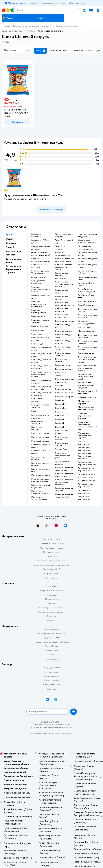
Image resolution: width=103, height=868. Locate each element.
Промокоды (52, 556)
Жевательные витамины (61, 360)
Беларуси (69, 733)
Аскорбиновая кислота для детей (86, 290)
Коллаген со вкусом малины (41, 446)
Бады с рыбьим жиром (38, 400)
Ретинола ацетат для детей (87, 278)
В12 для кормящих (86, 481)
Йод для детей (85, 327)
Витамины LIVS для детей (40, 242)
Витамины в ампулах (64, 321)
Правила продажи (51, 552)
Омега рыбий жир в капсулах (64, 235)
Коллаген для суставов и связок (40, 499)
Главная (6, 26)
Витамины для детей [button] (13, 260)
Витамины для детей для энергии (87, 392)
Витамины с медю (63, 365)
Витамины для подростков (61, 316)
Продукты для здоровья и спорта (31, 26)
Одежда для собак (51, 685)
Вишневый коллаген (41, 441)
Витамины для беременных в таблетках (85, 456)
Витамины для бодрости (61, 310)
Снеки (31, 31)
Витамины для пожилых (61, 298)
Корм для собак (52, 680)
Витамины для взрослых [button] (13, 253)
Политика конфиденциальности (51, 561)
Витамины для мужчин (61, 438)
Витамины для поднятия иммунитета (61, 276)
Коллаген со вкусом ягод (41, 470)
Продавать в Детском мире (52, 544)
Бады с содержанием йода (41, 355)
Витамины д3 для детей (86, 297)
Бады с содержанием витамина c (41, 367)
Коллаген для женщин (37, 428)
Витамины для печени (61, 292)
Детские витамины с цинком (88, 310)
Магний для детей (86, 331)
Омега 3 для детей (86, 305)
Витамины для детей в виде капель (64, 469)
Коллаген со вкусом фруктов (41, 458)
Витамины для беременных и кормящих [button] (13, 269)
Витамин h (60, 423)
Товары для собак (51, 676)
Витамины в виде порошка (63, 342)
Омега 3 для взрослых (60, 248)
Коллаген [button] (11, 243)
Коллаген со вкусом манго (41, 452)
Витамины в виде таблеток (63, 354)
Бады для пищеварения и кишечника (39, 304)
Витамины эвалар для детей (40, 266)
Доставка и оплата (51, 539)
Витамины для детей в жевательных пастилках (64, 482)
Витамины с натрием (64, 397)
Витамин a (59, 400)
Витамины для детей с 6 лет (87, 266)
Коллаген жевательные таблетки (37, 421)
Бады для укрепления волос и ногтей (41, 289)
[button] (39, 18)
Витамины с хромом (64, 379)
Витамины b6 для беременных (86, 470)
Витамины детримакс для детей (41, 260)
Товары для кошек (52, 668)
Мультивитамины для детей (63, 463)
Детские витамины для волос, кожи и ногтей (87, 360)
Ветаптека (51, 689)
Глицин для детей (86, 353)
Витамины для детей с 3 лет (87, 254)
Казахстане (57, 733)
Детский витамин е (87, 302)
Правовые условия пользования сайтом (51, 724)
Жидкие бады (38, 330)
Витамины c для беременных (85, 486)
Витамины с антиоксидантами (63, 254)
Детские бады (61, 449)
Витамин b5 (60, 404)
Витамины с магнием (64, 393)
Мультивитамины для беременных (86, 409)
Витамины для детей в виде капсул (64, 475)
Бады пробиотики (40, 326)
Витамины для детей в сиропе (64, 490)
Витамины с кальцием (60, 374)
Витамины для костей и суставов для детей (86, 385)
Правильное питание (66, 26)
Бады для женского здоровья (40, 321)
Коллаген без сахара (41, 475)
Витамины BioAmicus (36, 235)
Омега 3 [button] (10, 247)
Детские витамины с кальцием (88, 316)
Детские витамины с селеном (88, 342)
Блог (52, 655)
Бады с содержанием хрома (41, 349)
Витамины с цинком (64, 369)
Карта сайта (52, 578)
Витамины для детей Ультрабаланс (41, 272)
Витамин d (60, 416)
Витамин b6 (60, 408)
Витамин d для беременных (85, 492)
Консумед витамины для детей (41, 248)
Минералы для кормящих (85, 402)
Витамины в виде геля (63, 326)
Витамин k (59, 427)
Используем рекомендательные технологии (52, 727)
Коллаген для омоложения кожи (40, 492)
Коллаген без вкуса (40, 437)
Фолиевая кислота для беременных (87, 476)
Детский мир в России (40, 733)
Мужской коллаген (40, 433)
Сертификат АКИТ (52, 569)
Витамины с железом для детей (87, 322)
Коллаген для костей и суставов (41, 486)
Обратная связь (51, 574)
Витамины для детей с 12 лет (87, 272)
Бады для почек (39, 316)
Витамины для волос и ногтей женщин (64, 260)
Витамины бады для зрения (40, 297)
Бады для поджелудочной (39, 311)
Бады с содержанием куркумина (41, 394)
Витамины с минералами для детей (62, 455)
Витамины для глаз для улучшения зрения (63, 267)
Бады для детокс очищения (39, 282)
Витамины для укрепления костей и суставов (64, 284)
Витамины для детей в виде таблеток (64, 496)
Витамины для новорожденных (86, 248)
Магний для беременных (84, 449)
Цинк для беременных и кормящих (85, 416)
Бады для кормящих (87, 398)
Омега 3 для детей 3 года (64, 242)
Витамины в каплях (63, 331)
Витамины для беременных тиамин (88, 463)
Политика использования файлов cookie (52, 565)
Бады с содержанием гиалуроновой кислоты (41, 374)
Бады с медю (37, 344)
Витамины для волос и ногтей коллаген (41, 480)
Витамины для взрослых (61, 444)
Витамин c (59, 412)
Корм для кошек (51, 672)
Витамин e (59, 420)
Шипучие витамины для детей (87, 235)
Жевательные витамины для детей (87, 242)
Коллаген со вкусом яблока (41, 464)
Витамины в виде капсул (63, 336)
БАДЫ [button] (9, 239)
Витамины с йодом (63, 389)
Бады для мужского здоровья (40, 406)
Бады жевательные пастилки (40, 339)
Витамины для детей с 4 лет (87, 260)
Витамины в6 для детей (86, 284)
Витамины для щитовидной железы (64, 304)
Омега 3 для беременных (84, 498)
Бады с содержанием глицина (41, 382)
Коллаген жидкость (40, 415)
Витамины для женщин (61, 432)
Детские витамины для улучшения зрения (87, 368)
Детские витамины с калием (88, 348)
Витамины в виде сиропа (63, 348)
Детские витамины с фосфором (88, 336)
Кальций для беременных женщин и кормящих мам (88, 426)
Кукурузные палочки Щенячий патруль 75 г (33, 195)
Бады (34, 411)
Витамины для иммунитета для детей (85, 377)
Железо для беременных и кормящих (85, 435)
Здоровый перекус (12, 31)
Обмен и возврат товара (52, 548)
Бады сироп (37, 334)
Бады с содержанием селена (41, 361)
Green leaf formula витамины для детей (41, 254)
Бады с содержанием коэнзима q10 (41, 388)
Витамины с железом (60, 384)
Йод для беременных (84, 443)
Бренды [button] (10, 235)
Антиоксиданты (39, 277)
